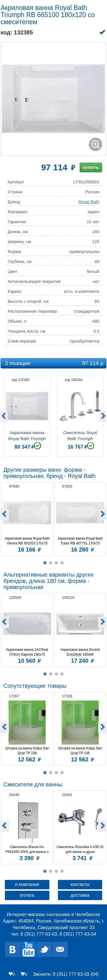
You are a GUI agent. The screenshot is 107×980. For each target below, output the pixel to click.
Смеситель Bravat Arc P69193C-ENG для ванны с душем (28, 850)
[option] (27, 415)
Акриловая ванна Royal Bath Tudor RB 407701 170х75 (81, 541)
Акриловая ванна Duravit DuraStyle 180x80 (81, 652)
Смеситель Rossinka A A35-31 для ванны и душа (80, 849)
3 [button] (56, 563)
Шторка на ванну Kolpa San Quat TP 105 (81, 751)
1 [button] (45, 563)
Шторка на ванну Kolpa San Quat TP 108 (28, 751)
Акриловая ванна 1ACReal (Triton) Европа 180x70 (28, 652)
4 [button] (62, 563)
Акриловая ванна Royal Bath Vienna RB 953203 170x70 (28, 541)
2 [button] (51, 563)
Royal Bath (89, 202)
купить (91, 167)
